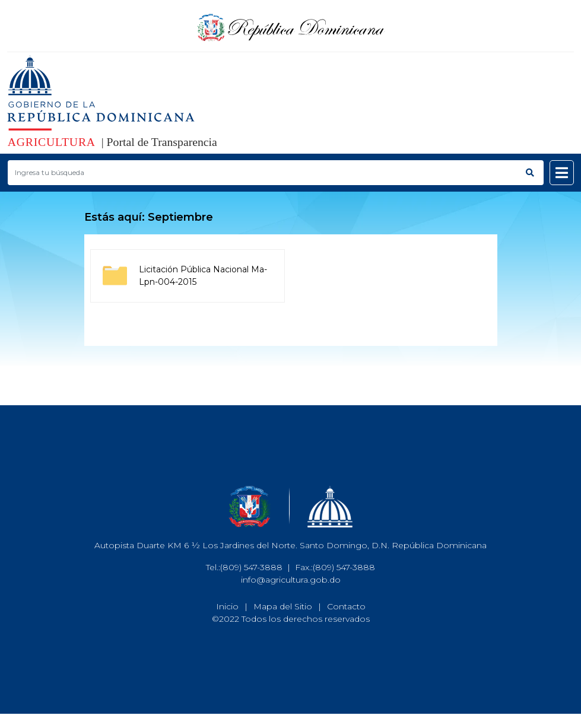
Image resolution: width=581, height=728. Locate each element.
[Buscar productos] (262, 173)
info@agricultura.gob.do (291, 580)
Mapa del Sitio (283, 606)
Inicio (227, 606)
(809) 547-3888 (251, 567)
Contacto (346, 606)
